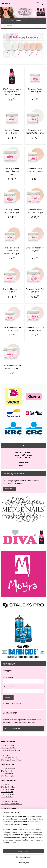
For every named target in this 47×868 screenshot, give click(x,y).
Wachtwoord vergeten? (12, 704)
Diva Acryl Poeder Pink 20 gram (35, 249)
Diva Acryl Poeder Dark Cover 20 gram (35, 170)
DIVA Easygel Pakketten (9, 758)
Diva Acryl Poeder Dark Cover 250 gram (35, 211)
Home (3, 20)
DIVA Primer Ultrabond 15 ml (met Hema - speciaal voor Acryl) (12, 92)
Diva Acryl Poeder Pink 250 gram (35, 290)
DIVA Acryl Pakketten (8, 748)
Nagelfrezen (5, 812)
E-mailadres (8, 677)
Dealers (11, 20)
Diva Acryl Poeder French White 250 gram (12, 171)
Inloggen (8, 697)
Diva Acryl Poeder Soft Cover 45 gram (35, 329)
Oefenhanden (6, 825)
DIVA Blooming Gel (8, 776)
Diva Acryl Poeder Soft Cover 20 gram (12, 329)
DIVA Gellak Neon (7, 797)
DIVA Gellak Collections (9, 801)
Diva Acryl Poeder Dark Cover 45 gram (12, 211)
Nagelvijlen (5, 822)
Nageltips (4, 820)
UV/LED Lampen (7, 817)
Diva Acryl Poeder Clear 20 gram (35, 90)
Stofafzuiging (6, 815)
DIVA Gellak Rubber (8, 789)
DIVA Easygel (6, 755)
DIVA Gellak (5, 785)
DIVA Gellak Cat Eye (8, 787)
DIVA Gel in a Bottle (8, 769)
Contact (19, 20)
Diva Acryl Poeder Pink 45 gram (12, 290)
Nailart (3, 827)
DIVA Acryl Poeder (7, 745)
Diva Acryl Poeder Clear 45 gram (12, 131)
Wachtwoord (9, 687)
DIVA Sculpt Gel (6, 771)
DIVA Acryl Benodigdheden (11, 750)
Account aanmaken (12, 728)
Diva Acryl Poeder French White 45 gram (35, 131)
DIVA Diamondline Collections (12, 804)
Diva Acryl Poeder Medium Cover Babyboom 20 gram (12, 251)
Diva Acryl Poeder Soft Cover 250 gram (12, 367)
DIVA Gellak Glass (7, 792)
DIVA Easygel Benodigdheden (11, 760)
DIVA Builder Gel (7, 774)
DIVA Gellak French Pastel (10, 794)
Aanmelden (9, 489)
